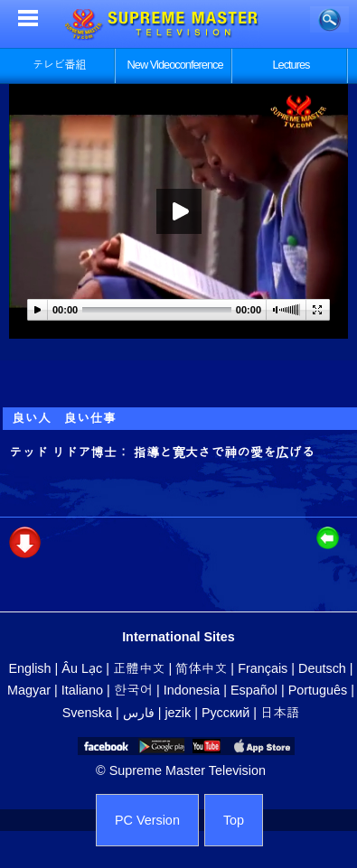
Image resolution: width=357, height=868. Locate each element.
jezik (178, 713)
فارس (139, 713)
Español (254, 690)
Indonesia (192, 690)
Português (318, 690)
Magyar (29, 690)
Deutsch (322, 668)
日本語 (280, 713)
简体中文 (201, 668)
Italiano (82, 690)
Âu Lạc (82, 668)
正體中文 (139, 668)
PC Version (147, 820)
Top (234, 820)
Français (263, 668)
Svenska (87, 713)
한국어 (133, 690)
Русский (225, 713)
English (29, 668)
